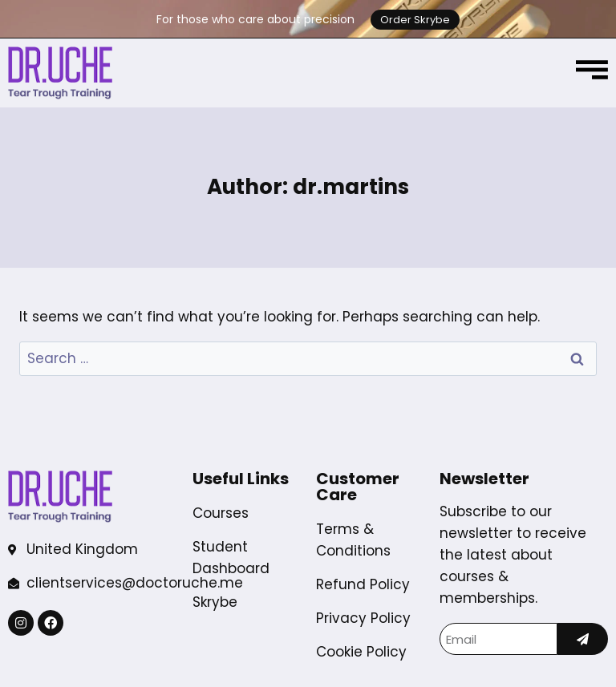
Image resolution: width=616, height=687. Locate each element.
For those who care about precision (255, 19)
